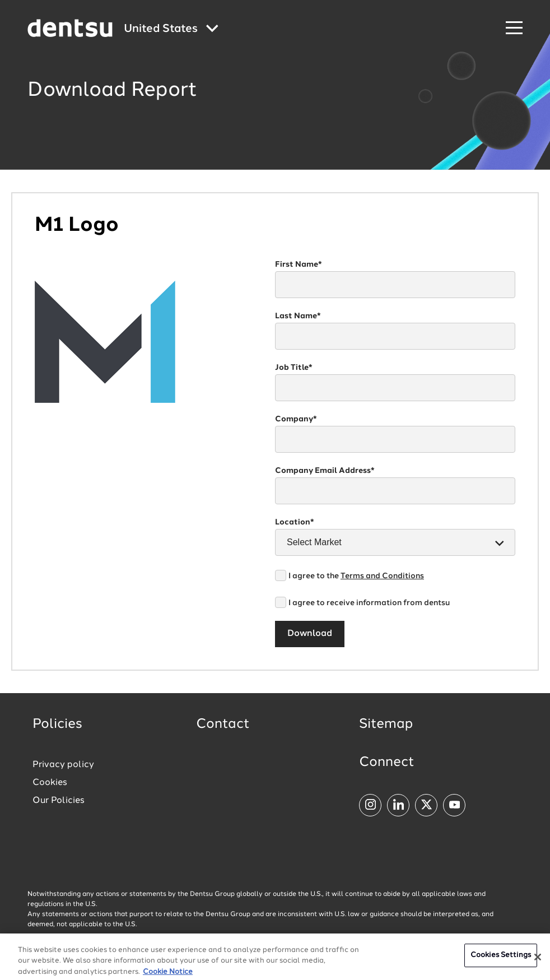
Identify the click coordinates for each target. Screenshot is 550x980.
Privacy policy (63, 765)
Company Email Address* (325, 471)
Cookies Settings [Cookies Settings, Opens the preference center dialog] (501, 962)
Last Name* (298, 316)
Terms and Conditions (382, 576)
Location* (295, 522)
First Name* (299, 264)
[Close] (538, 964)
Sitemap (386, 724)
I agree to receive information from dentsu (369, 603)
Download (310, 634)
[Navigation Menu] (514, 28)
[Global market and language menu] (171, 29)
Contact (223, 724)
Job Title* (294, 368)
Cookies (50, 783)
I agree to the (356, 576)
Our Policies (59, 801)
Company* (296, 419)
